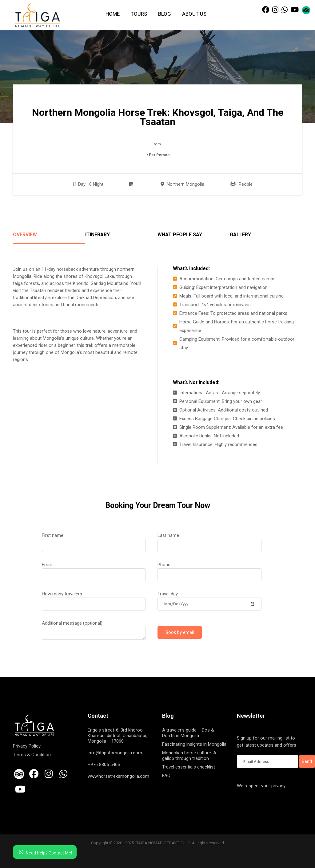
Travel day (209, 599)
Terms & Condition (32, 755)
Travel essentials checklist (189, 767)
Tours (139, 14)
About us (194, 14)
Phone (209, 570)
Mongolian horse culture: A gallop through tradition (189, 756)
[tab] (49, 238)
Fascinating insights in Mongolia (194, 744)
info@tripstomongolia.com (115, 753)
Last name (209, 540)
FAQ (166, 776)
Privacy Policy (27, 746)
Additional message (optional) (94, 628)
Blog (165, 14)
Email (94, 570)
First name (94, 540)
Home (113, 14)
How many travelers (94, 599)
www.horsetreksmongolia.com (118, 776)
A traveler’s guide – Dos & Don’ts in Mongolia (188, 733)
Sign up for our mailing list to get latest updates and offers (268, 742)
